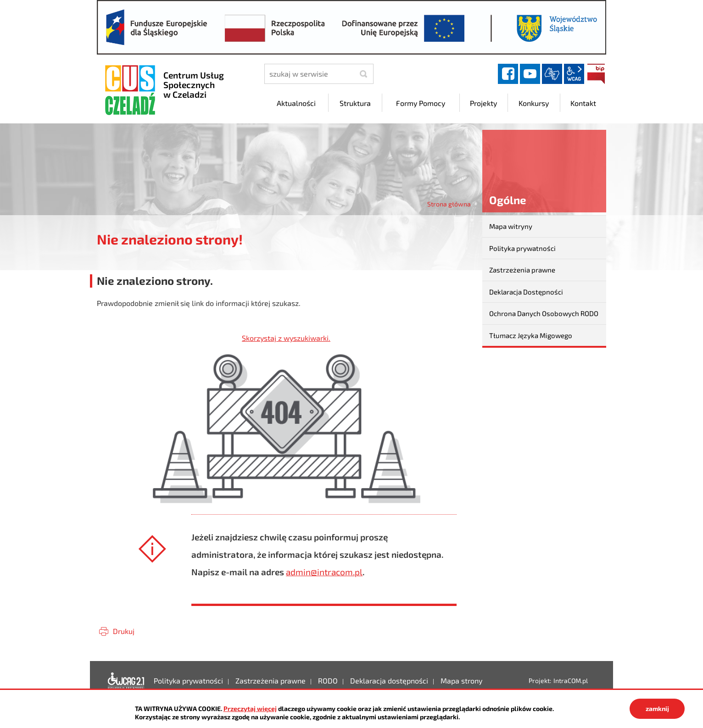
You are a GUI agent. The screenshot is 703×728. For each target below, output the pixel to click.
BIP (596, 74)
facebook (508, 74)
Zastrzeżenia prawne (522, 270)
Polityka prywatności (522, 248)
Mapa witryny (511, 226)
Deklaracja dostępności (126, 681)
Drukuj (124, 631)
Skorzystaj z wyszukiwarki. (286, 338)
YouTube (530, 74)
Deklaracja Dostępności (526, 292)
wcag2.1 (574, 74)
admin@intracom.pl (324, 572)
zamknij (657, 709)
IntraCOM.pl (571, 681)
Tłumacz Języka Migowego (531, 335)
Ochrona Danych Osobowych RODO (544, 313)
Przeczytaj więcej (250, 709)
